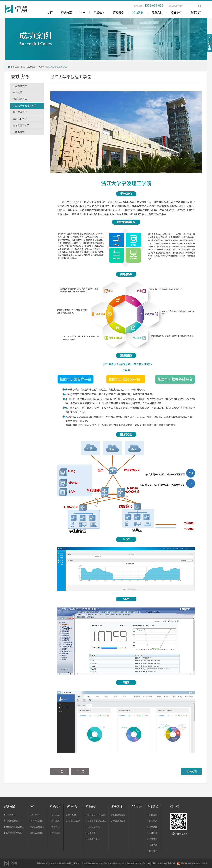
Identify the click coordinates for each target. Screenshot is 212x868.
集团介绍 (153, 815)
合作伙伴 (177, 13)
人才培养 (153, 833)
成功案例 (138, 13)
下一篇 (80, 771)
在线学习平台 (94, 839)
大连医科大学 (20, 119)
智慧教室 (56, 815)
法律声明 (171, 863)
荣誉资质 (153, 821)
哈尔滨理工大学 (21, 125)
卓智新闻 (153, 827)
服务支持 (157, 13)
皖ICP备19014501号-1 (98, 863)
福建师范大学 (20, 99)
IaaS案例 (41, 67)
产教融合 (119, 13)
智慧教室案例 (74, 821)
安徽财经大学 (20, 86)
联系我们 (153, 851)
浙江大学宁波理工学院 (25, 106)
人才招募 (153, 845)
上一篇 (59, 771)
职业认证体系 (94, 827)
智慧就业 (56, 833)
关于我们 (196, 13)
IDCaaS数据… (38, 827)
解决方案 (67, 13)
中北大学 (18, 93)
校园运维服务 (119, 815)
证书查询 (92, 833)
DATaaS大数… (38, 833)
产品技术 (99, 13)
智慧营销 (56, 827)
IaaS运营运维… (13, 821)
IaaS (83, 13)
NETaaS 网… (37, 815)
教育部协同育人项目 (97, 815)
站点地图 (152, 863)
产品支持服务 (119, 821)
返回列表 (191, 771)
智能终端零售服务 (14, 833)
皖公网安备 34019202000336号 (192, 863)
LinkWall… (11, 815)
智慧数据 (56, 821)
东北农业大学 (20, 112)
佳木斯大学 (19, 132)
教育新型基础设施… (15, 827)
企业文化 (153, 839)
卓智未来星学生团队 (97, 821)
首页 (50, 13)
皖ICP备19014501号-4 (137, 863)
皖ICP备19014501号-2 (117, 863)
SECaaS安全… (38, 821)
